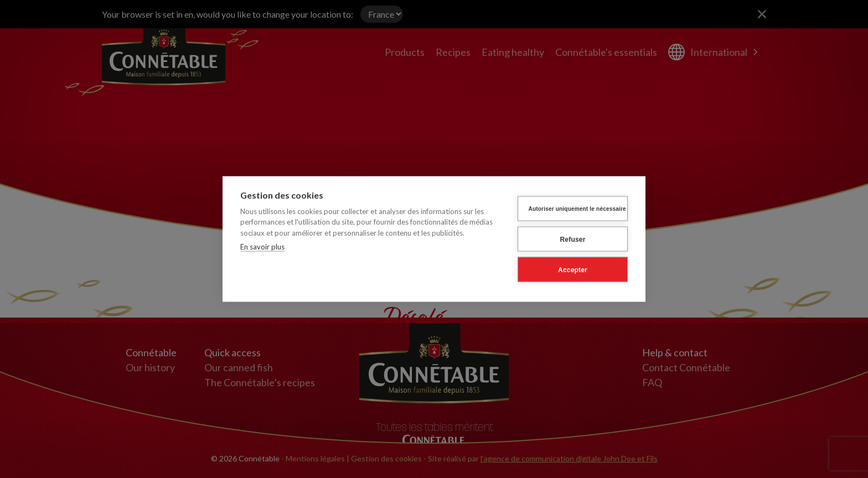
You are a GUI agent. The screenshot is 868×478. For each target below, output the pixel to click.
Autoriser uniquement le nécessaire (577, 208)
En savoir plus (262, 247)
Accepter (573, 269)
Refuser (572, 239)
